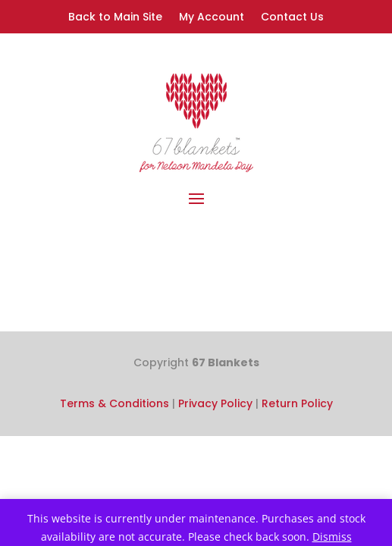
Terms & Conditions (114, 403)
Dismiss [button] (332, 537)
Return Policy (297, 403)
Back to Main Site (115, 18)
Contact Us (292, 18)
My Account (212, 18)
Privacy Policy (215, 403)
